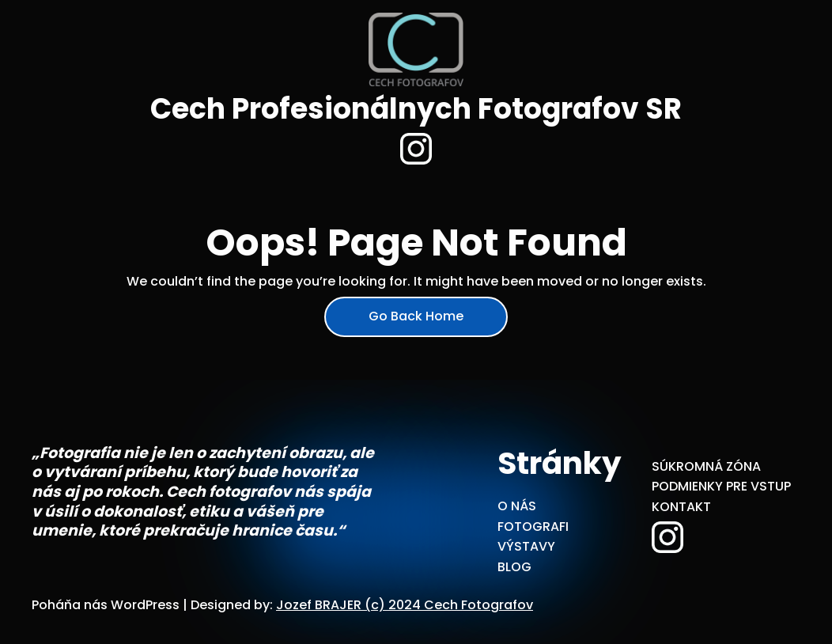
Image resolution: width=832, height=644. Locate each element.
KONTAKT (681, 507)
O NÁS (517, 506)
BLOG (514, 567)
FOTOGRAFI (533, 527)
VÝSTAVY (526, 546)
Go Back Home (416, 316)
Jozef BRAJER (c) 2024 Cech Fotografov (405, 605)
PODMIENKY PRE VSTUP (721, 486)
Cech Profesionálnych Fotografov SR (416, 109)
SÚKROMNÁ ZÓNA (706, 466)
